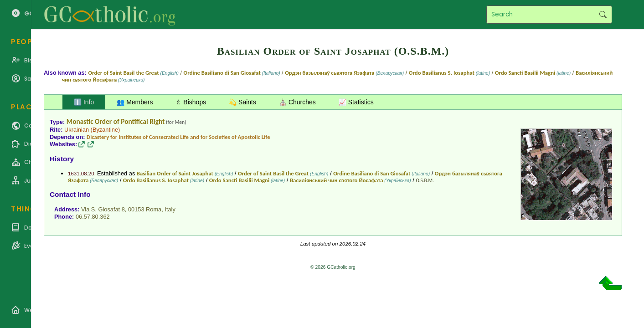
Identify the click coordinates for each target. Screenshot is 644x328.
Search (603, 15)
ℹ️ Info (84, 102)
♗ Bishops (191, 102)
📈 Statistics (356, 102)
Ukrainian (77, 130)
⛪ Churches (297, 102)
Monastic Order (89, 121)
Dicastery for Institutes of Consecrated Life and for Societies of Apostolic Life (178, 137)
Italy (170, 209)
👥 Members (135, 102)
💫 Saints (242, 102)
